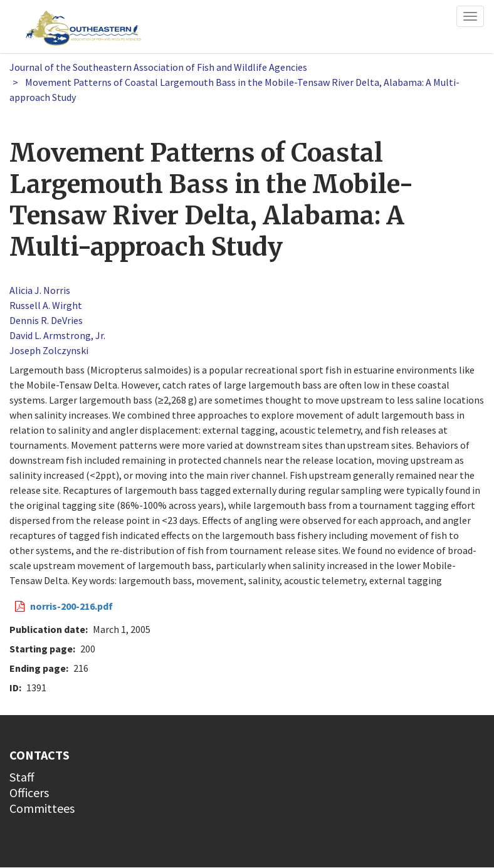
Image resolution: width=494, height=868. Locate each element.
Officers (29, 792)
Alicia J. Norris (40, 290)
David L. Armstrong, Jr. (57, 335)
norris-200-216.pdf (71, 606)
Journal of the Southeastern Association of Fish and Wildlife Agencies (158, 67)
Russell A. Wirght (46, 305)
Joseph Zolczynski (49, 350)
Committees (42, 808)
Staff (22, 777)
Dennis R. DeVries (46, 320)
